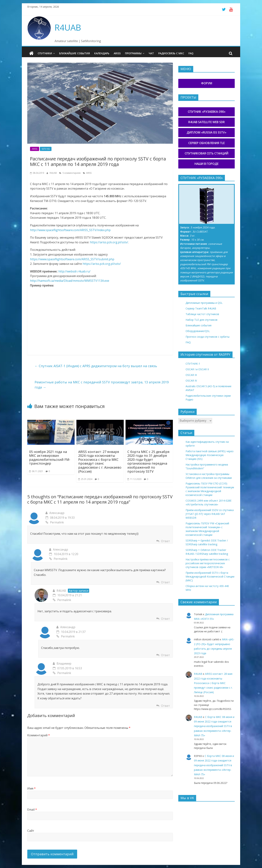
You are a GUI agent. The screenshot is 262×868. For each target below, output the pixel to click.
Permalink (55, 522)
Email (32, 810)
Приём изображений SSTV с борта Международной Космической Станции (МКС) (210, 577)
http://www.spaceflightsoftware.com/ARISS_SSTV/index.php (70, 230)
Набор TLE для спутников (202, 320)
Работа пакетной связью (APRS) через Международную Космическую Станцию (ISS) (210, 455)
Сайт (31, 831)
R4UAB (68, 27)
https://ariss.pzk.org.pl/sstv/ (109, 242)
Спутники (45, 53)
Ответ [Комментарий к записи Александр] (165, 541)
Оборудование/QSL (198, 331)
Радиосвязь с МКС (171, 53)
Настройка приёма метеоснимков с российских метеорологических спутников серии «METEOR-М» (208, 563)
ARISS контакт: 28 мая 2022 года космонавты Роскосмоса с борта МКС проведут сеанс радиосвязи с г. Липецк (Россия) (213, 683)
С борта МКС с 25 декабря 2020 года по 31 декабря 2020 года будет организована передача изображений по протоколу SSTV (148, 461)
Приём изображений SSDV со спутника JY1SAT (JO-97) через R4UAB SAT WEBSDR (210, 514)
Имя (31, 788)
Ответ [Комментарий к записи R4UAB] (165, 619)
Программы (133, 53)
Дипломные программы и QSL (204, 303)
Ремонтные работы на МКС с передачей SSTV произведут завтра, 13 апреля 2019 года (102, 385)
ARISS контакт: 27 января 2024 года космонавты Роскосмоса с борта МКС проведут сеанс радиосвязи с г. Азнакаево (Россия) (100, 461)
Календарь (102, 53)
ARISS (117, 53)
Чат (151, 53)
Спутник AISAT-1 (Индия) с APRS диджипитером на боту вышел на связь (96, 366)
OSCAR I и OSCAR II (197, 369)
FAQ (191, 53)
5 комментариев (70, 173)
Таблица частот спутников (202, 314)
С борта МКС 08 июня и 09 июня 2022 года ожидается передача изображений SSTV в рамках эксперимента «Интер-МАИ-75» (214, 726)
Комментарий (39, 735)
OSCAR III (191, 375)
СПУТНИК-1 (193, 364)
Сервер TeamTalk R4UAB (201, 308)
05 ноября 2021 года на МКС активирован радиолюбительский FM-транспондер (50, 457)
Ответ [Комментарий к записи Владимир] (165, 706)
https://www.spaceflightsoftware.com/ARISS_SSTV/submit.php (72, 259)
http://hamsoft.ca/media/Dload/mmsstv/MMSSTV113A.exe (70, 281)
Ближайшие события (75, 53)
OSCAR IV (191, 381)
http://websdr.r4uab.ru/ (74, 271)
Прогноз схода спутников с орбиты (208, 337)
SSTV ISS (46, 149)
